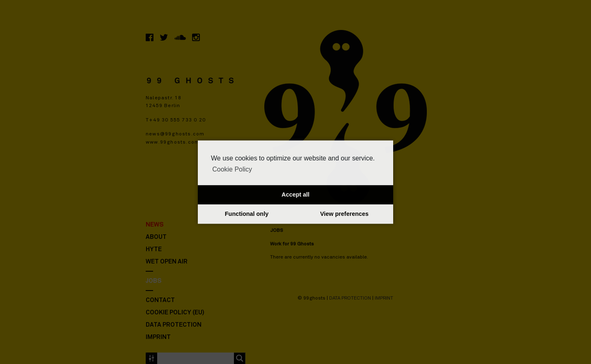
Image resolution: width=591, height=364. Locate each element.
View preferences (344, 214)
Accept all (295, 195)
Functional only (247, 214)
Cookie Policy (232, 169)
